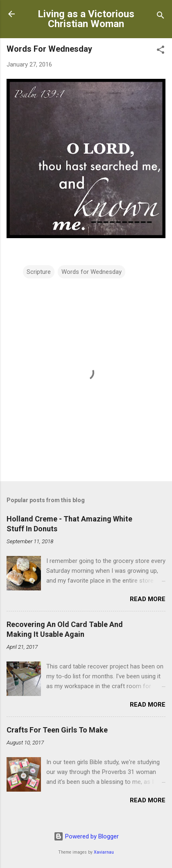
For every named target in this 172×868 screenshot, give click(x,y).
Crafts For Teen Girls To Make (57, 730)
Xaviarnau (104, 852)
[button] (161, 51)
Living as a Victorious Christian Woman (86, 19)
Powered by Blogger (86, 836)
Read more (148, 599)
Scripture (39, 272)
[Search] (161, 17)
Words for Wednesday (92, 272)
